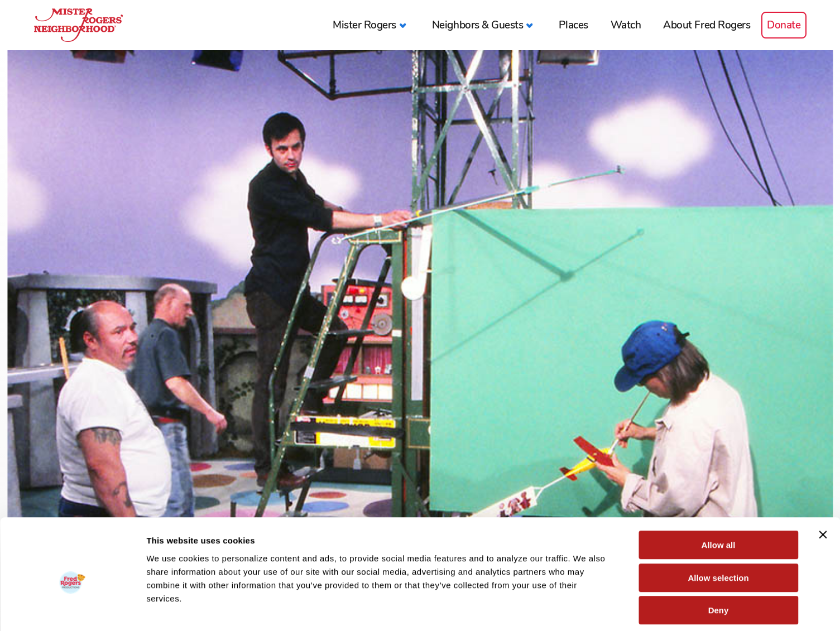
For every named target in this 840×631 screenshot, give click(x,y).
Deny (719, 560)
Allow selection (718, 528)
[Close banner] (823, 484)
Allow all (719, 495)
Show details (586, 609)
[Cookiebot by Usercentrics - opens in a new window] (72, 609)
